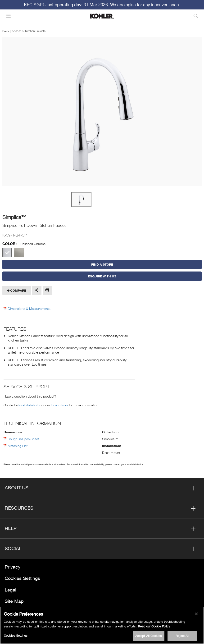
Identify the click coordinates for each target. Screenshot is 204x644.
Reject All (182, 636)
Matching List (18, 446)
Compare (18, 290)
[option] (102, 112)
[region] (102, 625)
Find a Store (102, 264)
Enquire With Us (102, 276)
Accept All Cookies (149, 636)
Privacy (13, 567)
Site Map (14, 601)
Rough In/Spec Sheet (23, 439)
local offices (59, 405)
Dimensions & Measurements (29, 309)
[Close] (196, 614)
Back (6, 31)
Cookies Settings (22, 578)
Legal (10, 590)
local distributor (29, 405)
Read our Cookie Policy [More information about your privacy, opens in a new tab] (154, 626)
